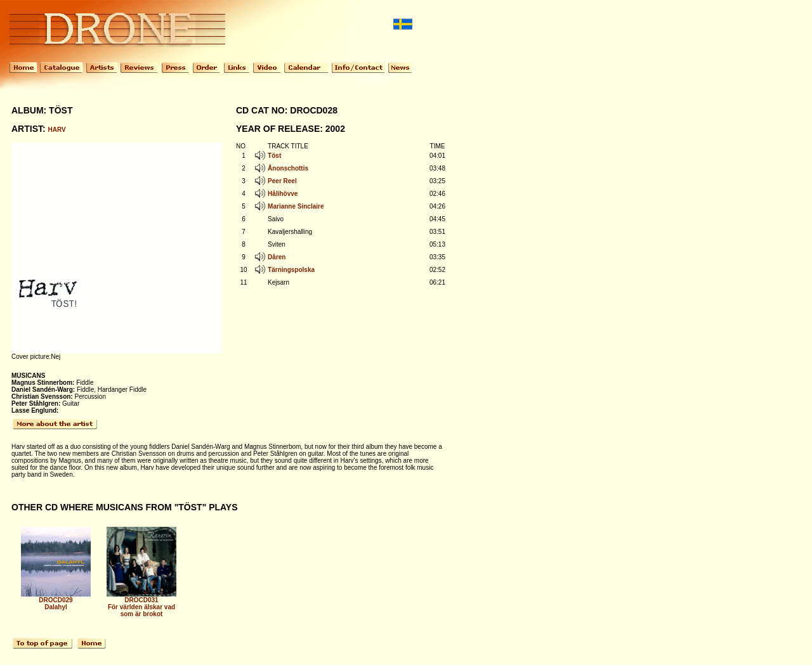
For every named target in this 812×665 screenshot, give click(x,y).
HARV (57, 130)
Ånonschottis (288, 168)
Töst (274, 156)
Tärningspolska (291, 270)
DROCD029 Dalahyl (56, 601)
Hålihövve (283, 194)
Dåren (277, 257)
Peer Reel (282, 181)
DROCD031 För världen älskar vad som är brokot (141, 604)
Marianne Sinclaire (296, 206)
